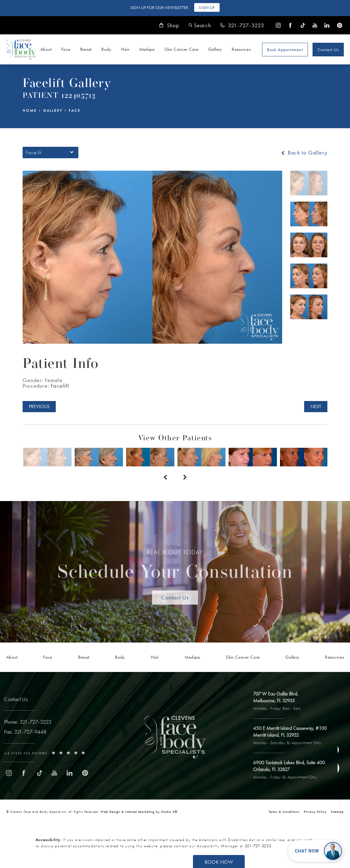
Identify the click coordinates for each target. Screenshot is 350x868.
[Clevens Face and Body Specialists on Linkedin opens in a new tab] (327, 25)
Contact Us (328, 50)
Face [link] (66, 49)
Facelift (60, 386)
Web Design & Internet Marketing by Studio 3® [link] (139, 812)
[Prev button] (165, 478)
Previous (39, 406)
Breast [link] (86, 49)
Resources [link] (241, 49)
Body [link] (106, 49)
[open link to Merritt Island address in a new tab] (293, 736)
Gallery (53, 111)
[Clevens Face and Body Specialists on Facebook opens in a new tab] (290, 25)
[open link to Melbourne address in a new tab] (280, 701)
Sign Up (207, 8)
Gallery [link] (215, 49)
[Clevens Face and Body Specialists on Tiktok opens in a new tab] (303, 25)
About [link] (46, 49)
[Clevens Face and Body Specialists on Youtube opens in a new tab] (315, 25)
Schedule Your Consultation (175, 567)
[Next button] (185, 478)
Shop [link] (169, 25)
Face (75, 111)
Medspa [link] (147, 49)
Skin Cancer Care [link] (181, 49)
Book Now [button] (219, 862)
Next (316, 406)
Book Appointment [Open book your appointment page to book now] (285, 50)
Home (30, 111)
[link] (242, 25)
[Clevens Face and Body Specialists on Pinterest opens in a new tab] (339, 25)
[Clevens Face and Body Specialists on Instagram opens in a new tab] (278, 25)
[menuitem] (278, 25)
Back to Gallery (304, 153)
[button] (200, 25)
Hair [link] (125, 49)
